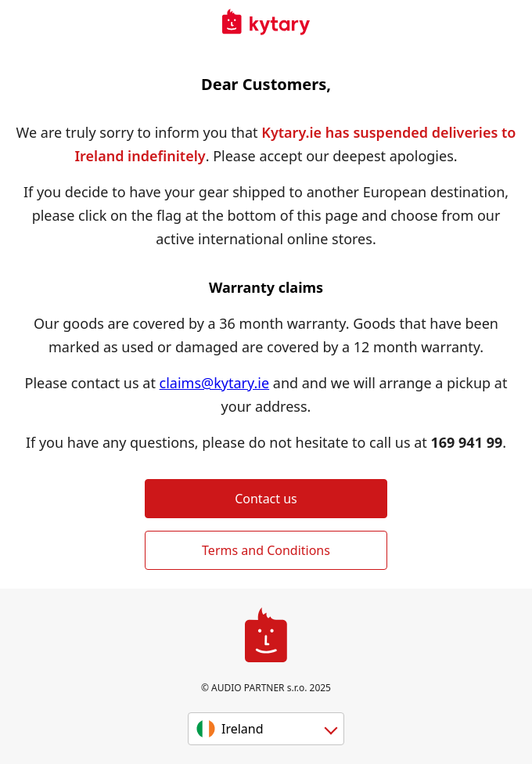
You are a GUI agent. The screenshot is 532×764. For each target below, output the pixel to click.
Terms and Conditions (266, 550)
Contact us (266, 499)
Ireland (243, 729)
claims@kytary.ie (215, 383)
